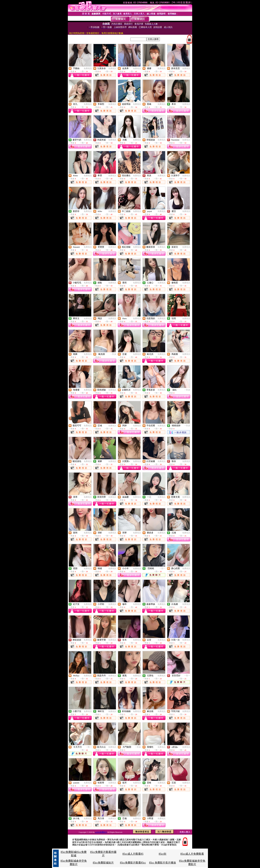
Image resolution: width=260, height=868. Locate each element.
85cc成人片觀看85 (133, 854)
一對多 (113, 354)
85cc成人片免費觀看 (192, 854)
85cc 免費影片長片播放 (162, 863)
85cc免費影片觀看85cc (133, 863)
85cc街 (162, 854)
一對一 (162, 568)
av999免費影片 (101, 832)
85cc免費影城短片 (103, 863)
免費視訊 (88, 68)
